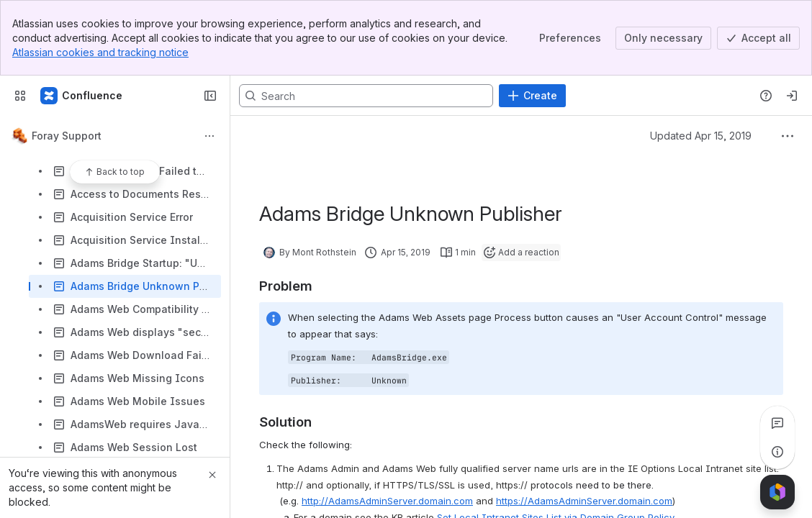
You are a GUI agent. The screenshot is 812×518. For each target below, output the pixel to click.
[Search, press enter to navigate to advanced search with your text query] (366, 96)
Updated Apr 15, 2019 (701, 136)
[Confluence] (82, 96)
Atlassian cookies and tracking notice (100, 52)
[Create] (532, 96)
